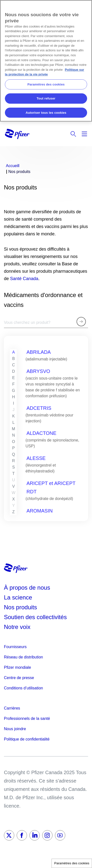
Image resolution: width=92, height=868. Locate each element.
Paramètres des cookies (72, 863)
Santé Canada (24, 279)
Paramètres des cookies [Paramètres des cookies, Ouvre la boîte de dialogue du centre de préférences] (46, 84)
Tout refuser (46, 98)
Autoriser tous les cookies (46, 113)
